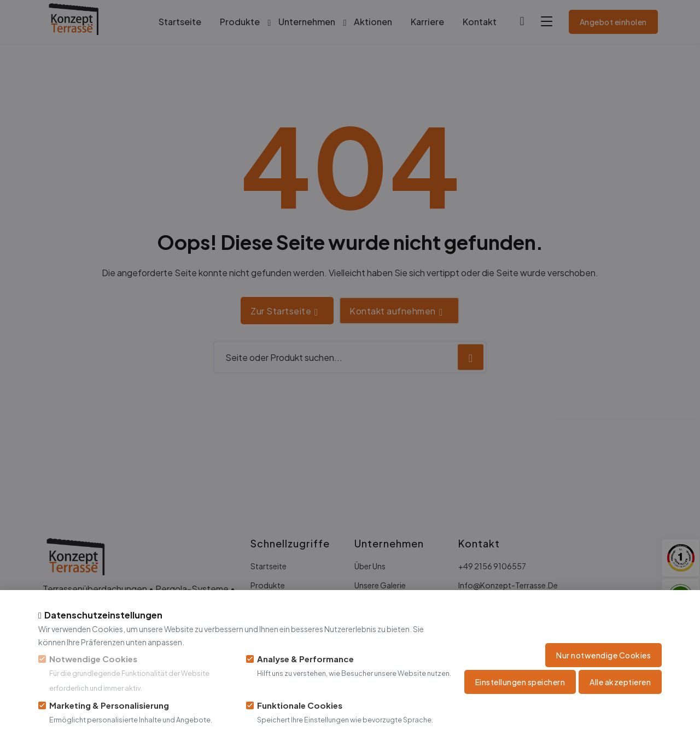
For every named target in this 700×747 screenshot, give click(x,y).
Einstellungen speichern (520, 682)
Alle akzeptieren (620, 682)
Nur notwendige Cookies (603, 655)
